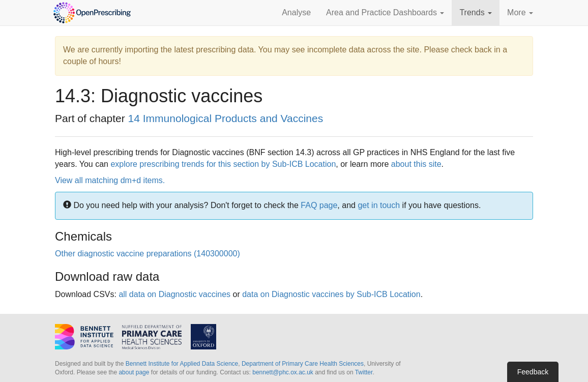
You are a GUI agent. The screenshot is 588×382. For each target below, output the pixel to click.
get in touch (379, 205)
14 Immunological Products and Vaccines (226, 118)
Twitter (364, 372)
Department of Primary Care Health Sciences (303, 364)
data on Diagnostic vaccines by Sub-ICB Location (331, 294)
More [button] (520, 12)
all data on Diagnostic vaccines (174, 294)
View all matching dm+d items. (110, 180)
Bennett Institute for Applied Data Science (182, 364)
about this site (416, 164)
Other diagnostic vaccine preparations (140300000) (148, 254)
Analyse (296, 12)
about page (134, 372)
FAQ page (319, 205)
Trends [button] (476, 12)
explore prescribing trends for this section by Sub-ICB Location (223, 164)
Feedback (533, 372)
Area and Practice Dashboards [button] (385, 12)
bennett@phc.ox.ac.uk (283, 372)
